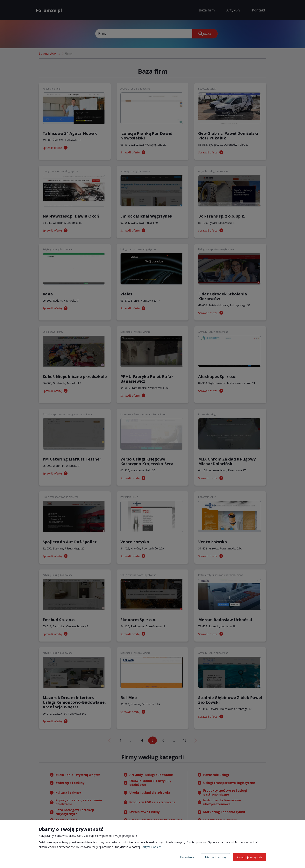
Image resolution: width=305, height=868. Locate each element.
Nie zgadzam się (215, 857)
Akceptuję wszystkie (250, 857)
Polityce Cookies (151, 847)
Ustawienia (187, 857)
